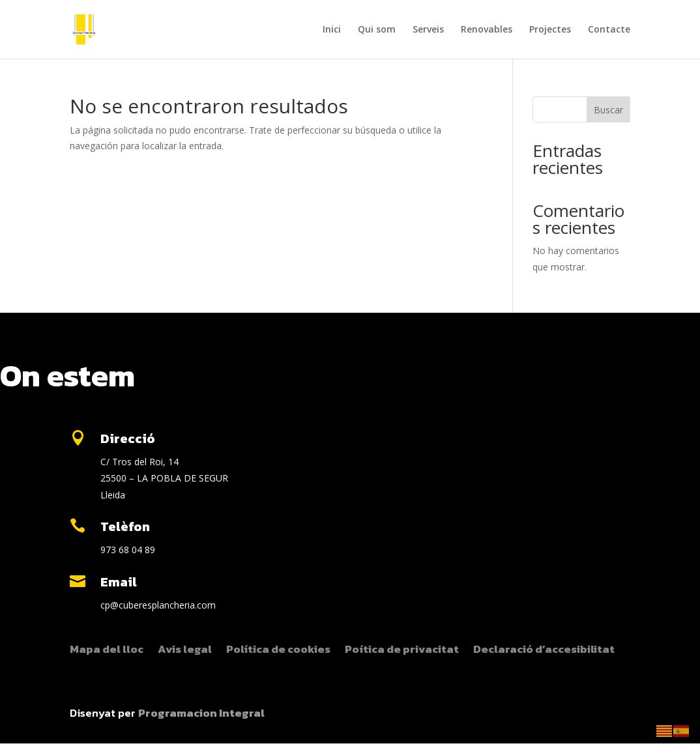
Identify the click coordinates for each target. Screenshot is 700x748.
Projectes (550, 30)
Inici (332, 30)
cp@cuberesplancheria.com (158, 605)
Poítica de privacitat (402, 651)
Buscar (608, 110)
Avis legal (185, 651)
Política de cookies (278, 651)
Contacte (609, 30)
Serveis (428, 30)
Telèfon (125, 526)
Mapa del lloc (107, 651)
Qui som (377, 30)
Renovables (487, 30)
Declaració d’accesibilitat (544, 651)
